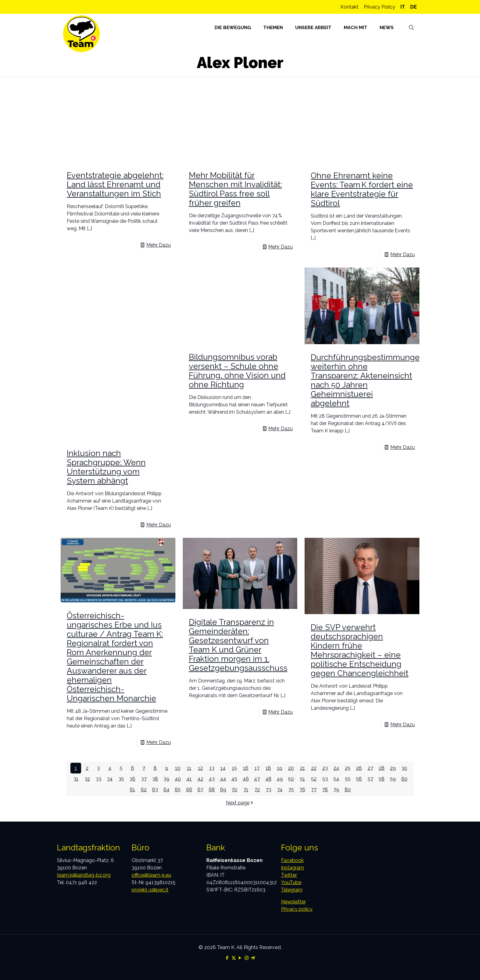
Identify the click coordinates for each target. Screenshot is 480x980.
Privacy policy (297, 909)
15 (234, 768)
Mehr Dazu (159, 245)
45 (234, 779)
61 (132, 790)
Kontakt (349, 7)
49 (280, 779)
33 (99, 779)
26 (359, 768)
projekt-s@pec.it (150, 890)
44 (223, 779)
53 (325, 779)
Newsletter (293, 902)
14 (223, 768)
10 (178, 768)
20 (291, 768)
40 (178, 779)
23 (325, 768)
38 (155, 779)
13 (212, 768)
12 (201, 768)
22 (314, 768)
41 (189, 779)
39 (166, 779)
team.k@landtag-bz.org (84, 875)
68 (212, 790)
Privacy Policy (379, 7)
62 (144, 790)
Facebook (292, 860)
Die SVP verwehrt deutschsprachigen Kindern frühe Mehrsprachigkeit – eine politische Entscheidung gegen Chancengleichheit (360, 650)
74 (280, 790)
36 (132, 779)
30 (404, 768)
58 (382, 779)
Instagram (292, 868)
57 (370, 779)
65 (178, 790)
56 (359, 779)
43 (212, 779)
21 (302, 768)
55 (348, 779)
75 (291, 790)
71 (246, 790)
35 (121, 779)
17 (257, 768)
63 (155, 790)
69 (223, 790)
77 (314, 790)
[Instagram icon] (247, 958)
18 (268, 768)
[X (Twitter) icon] (234, 958)
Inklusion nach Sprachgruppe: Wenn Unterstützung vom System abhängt (106, 467)
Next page (240, 803)
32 (87, 779)
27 (370, 768)
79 (336, 790)
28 (382, 768)
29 (393, 768)
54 (336, 779)
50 (291, 779)
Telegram (292, 890)
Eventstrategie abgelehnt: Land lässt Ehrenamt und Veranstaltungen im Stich (115, 184)
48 (268, 779)
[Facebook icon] (227, 958)
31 (76, 779)
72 (257, 790)
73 (268, 790)
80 (348, 790)
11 (189, 768)
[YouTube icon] (240, 958)
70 (234, 790)
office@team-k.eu (151, 875)
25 (348, 768)
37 (144, 779)
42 (200, 779)
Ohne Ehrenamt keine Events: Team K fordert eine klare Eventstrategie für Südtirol (362, 189)
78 (325, 790)
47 (257, 779)
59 (393, 779)
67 (200, 790)
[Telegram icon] (253, 958)
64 (167, 790)
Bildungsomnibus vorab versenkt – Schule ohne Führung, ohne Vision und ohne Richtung (237, 371)
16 (246, 768)
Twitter (289, 875)
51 (302, 779)
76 (302, 790)
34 (110, 779)
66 (189, 790)
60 (404, 779)
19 (280, 768)
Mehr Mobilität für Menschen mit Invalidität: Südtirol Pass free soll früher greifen (235, 189)
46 (246, 779)
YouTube (291, 882)
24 (336, 768)
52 (314, 779)
